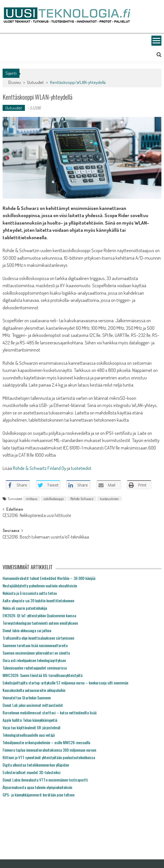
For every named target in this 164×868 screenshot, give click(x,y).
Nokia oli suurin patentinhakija (25, 608)
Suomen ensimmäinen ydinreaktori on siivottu (36, 653)
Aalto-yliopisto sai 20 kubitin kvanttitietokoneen (38, 600)
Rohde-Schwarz (82, 499)
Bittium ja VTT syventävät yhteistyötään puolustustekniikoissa (49, 757)
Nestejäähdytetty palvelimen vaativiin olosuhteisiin (40, 586)
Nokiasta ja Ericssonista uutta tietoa (30, 593)
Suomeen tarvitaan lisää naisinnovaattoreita (35, 645)
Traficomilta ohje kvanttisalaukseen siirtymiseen (38, 638)
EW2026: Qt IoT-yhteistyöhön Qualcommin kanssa (39, 615)
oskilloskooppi (54, 499)
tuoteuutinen (109, 499)
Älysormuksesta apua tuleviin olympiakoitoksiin (37, 787)
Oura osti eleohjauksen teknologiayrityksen (34, 660)
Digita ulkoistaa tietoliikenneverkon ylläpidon (36, 765)
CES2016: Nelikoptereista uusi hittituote (37, 516)
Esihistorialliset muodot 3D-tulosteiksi (31, 772)
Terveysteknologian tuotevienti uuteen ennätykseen (40, 623)
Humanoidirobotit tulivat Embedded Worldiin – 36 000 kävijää (49, 578)
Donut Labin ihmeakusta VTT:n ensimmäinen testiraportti (45, 780)
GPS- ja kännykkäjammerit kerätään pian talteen (38, 795)
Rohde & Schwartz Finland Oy (39, 468)
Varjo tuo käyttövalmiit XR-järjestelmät (32, 727)
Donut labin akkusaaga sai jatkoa (27, 630)
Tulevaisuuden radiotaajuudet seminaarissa (35, 668)
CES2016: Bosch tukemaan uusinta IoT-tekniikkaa (46, 537)
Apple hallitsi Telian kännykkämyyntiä (30, 720)
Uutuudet (35, 82)
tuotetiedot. (82, 468)
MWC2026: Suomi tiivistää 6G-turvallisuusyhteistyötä (43, 675)
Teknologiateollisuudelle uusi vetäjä (29, 735)
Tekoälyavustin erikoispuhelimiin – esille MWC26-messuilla (46, 742)
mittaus (32, 499)
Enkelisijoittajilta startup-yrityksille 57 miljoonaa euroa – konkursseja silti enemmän (65, 683)
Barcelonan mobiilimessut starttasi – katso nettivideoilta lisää (50, 712)
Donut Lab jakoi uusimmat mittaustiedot (33, 705)
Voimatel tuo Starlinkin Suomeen (27, 698)
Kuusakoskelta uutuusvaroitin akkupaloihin (34, 690)
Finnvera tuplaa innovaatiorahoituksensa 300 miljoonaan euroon (49, 750)
